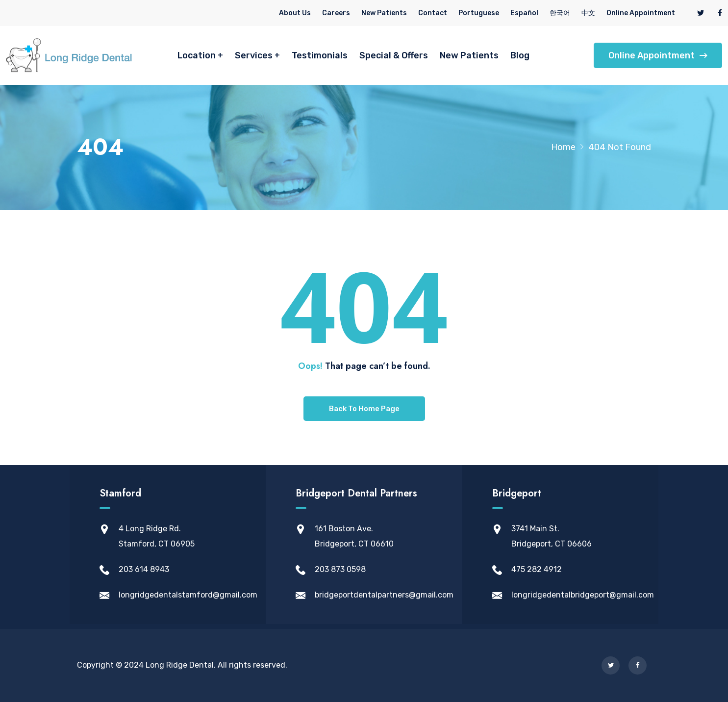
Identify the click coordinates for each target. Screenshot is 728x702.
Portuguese (479, 13)
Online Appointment (641, 13)
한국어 (560, 13)
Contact (433, 13)
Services (254, 55)
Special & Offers (394, 55)
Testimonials (320, 55)
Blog (520, 55)
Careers (336, 13)
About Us (295, 13)
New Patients (384, 13)
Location (197, 55)
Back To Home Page (364, 409)
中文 (588, 13)
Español (524, 13)
